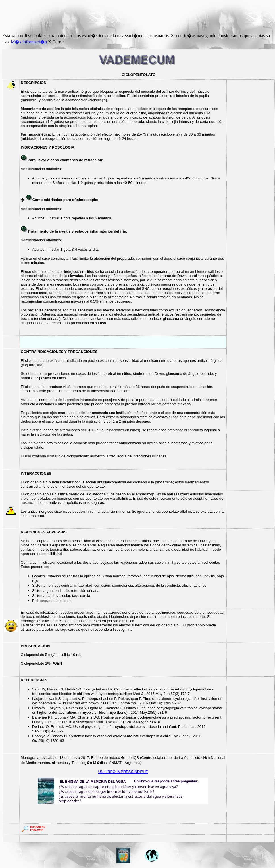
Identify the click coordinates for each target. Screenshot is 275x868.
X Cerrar (56, 42)
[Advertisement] (106, 15)
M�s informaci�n (29, 42)
